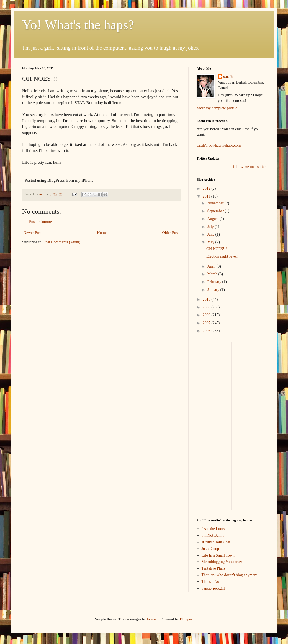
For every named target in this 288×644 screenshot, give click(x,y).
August (213, 219)
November (216, 203)
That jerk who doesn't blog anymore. (230, 575)
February (215, 282)
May (211, 242)
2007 (207, 323)
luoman (153, 619)
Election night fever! (222, 256)
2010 (207, 299)
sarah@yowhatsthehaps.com (219, 145)
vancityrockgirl (214, 588)
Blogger (186, 619)
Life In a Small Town (218, 555)
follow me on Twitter (250, 167)
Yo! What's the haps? (78, 25)
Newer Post (33, 233)
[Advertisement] (213, 425)
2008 (207, 315)
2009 (207, 307)
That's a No (210, 582)
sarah (43, 194)
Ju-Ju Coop (210, 549)
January (214, 290)
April (212, 266)
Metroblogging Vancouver (222, 562)
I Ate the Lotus (213, 529)
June (211, 234)
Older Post (171, 233)
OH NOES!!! (217, 249)
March (213, 274)
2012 (207, 189)
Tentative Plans (214, 568)
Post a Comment (42, 222)
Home (102, 233)
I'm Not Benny (213, 535)
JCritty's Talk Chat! (217, 542)
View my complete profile (217, 108)
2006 (207, 331)
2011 (207, 196)
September (216, 211)
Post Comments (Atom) (62, 242)
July (211, 227)
